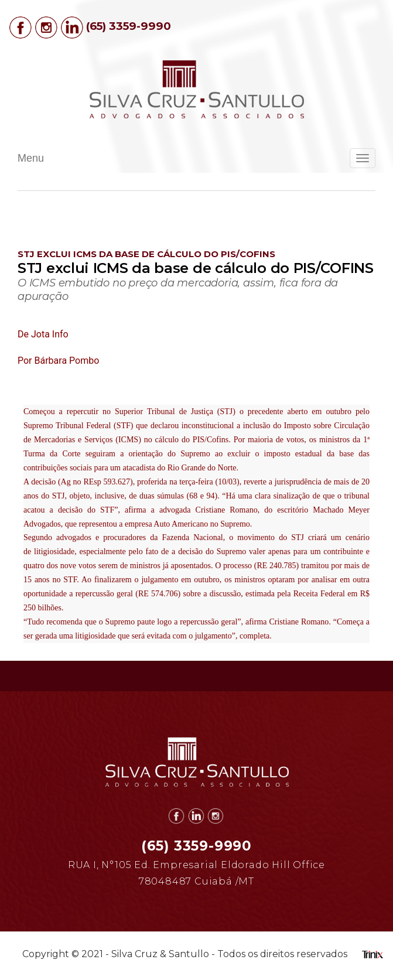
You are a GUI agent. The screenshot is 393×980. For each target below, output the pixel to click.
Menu (31, 158)
